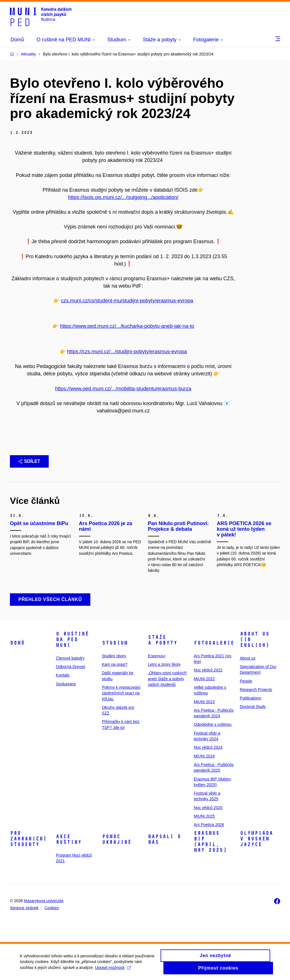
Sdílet (29, 461)
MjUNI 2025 (204, 816)
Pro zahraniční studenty (28, 839)
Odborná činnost (70, 667)
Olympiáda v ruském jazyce (256, 839)
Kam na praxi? (115, 664)
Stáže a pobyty (163, 640)
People (246, 681)
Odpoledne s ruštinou (213, 724)
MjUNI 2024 (204, 756)
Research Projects (256, 690)
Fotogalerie (214, 643)
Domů (17, 643)
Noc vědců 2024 (208, 747)
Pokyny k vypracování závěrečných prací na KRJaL (121, 693)
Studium (115, 643)
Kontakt (62, 675)
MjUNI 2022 (204, 679)
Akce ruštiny (69, 839)
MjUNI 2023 (204, 702)
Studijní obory (114, 656)
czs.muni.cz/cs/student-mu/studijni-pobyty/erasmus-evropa (127, 301)
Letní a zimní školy (164, 664)
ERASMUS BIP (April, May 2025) (210, 842)
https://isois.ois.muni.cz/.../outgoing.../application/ (123, 197)
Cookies (52, 908)
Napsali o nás (164, 839)
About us (248, 658)
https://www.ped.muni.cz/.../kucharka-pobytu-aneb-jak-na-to (127, 326)
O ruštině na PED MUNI (72, 639)
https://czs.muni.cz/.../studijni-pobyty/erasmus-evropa (127, 352)
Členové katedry (70, 658)
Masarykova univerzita (43, 901)
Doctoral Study (253, 707)
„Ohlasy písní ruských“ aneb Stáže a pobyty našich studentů (168, 679)
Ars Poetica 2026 (209, 825)
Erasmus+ (157, 656)
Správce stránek (24, 908)
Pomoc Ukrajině (117, 839)
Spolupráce (66, 684)
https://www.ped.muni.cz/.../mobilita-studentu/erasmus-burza (123, 389)
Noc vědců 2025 (208, 808)
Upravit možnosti (113, 970)
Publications (251, 698)
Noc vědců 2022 (208, 670)
